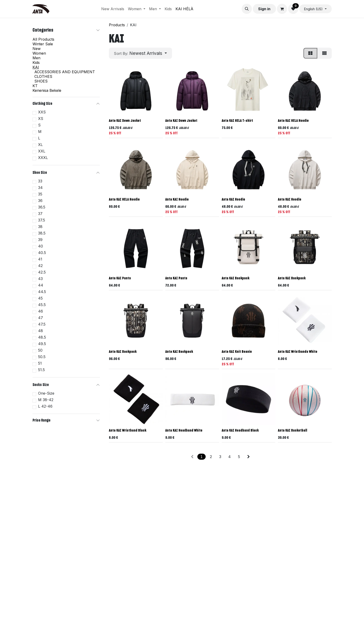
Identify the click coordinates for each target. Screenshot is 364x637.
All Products (43, 39)
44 (41, 285)
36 (40, 201)
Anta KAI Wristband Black (128, 430)
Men (36, 58)
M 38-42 (46, 400)
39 (40, 240)
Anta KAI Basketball (292, 430)
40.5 (42, 253)
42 (40, 266)
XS (41, 119)
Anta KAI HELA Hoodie (293, 121)
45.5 (42, 305)
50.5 (42, 357)
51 (40, 363)
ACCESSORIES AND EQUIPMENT (65, 72)
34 (40, 188)
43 (40, 279)
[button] (247, 9)
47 (41, 318)
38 (40, 227)
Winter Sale (43, 44)
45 (40, 298)
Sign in (264, 9)
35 (40, 194)
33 (40, 181)
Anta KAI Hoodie (177, 200)
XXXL (43, 158)
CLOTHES (43, 76)
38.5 (42, 233)
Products (117, 25)
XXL (42, 151)
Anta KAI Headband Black (240, 430)
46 (41, 311)
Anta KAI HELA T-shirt (237, 121)
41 (40, 259)
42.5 (42, 272)
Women (39, 53)
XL (40, 145)
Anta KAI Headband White (184, 430)
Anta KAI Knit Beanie (237, 352)
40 (41, 246)
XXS (42, 112)
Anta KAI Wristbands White (298, 352)
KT (35, 86)
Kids (36, 63)
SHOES (41, 81)
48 (41, 331)
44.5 (42, 292)
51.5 (41, 370)
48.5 (42, 337)
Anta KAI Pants (120, 278)
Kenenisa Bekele (47, 90)
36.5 (42, 207)
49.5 (42, 344)
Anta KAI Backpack (236, 278)
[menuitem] (113, 9)
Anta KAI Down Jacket (125, 121)
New (37, 49)
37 (40, 214)
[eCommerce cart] (282, 9)
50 (40, 350)
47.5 (42, 324)
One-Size (46, 393)
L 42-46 (45, 406)
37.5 (42, 220)
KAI (36, 67)
